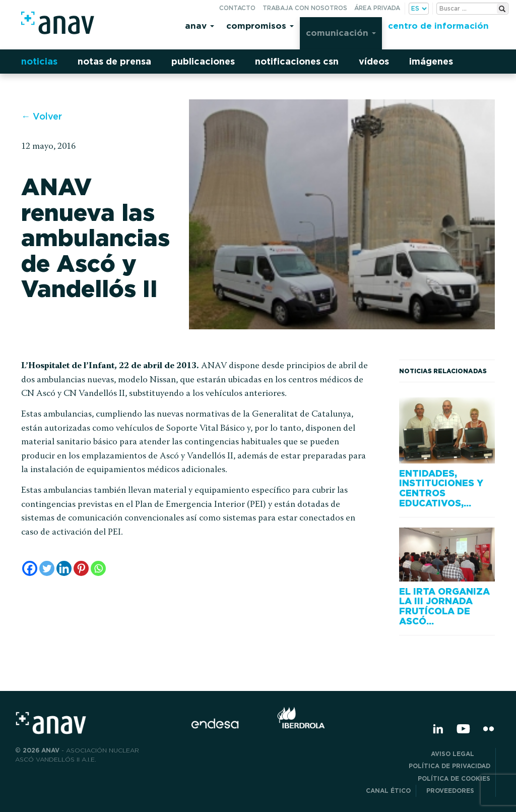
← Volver (42, 116)
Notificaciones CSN (297, 61)
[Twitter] (47, 568)
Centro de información (438, 25)
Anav (200, 25)
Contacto (237, 8)
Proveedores (458, 791)
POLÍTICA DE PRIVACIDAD (449, 766)
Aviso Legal (461, 754)
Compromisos (260, 25)
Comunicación (341, 33)
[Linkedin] (64, 568)
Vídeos (374, 61)
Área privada (377, 8)
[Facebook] (30, 568)
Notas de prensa (114, 61)
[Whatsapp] (98, 568)
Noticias (39, 61)
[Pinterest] (81, 568)
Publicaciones (203, 61)
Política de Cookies (454, 778)
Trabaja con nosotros (305, 8)
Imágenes (431, 61)
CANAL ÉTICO (388, 791)
